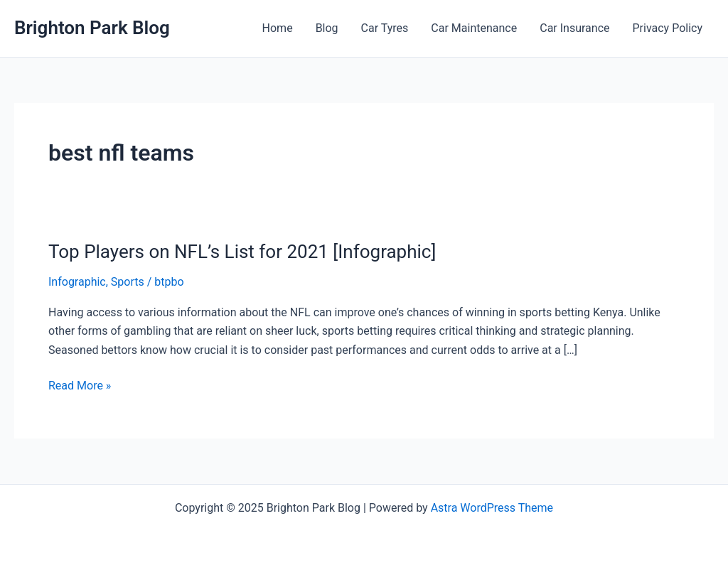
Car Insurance (574, 28)
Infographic (77, 282)
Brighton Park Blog (92, 28)
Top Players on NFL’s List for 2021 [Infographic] (242, 252)
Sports (128, 282)
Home (278, 28)
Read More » (80, 386)
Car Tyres (385, 28)
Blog (327, 28)
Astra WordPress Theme (492, 508)
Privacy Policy (668, 28)
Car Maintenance (474, 28)
